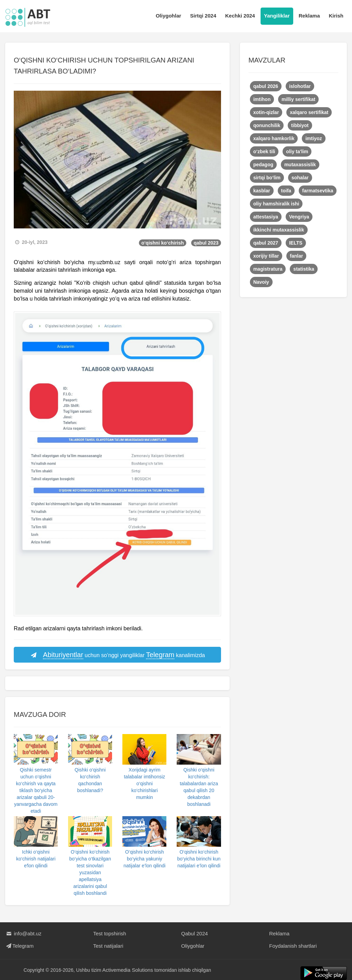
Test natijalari (108, 946)
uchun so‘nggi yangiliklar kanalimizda (117, 655)
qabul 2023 (206, 243)
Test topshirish (110, 933)
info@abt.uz (23, 933)
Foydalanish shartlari (293, 946)
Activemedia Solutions (128, 970)
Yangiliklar (277, 16)
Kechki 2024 (240, 16)
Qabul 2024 (195, 933)
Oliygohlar (168, 16)
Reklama (309, 16)
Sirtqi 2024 (203, 16)
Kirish (336, 16)
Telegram (19, 946)
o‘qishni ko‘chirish (163, 243)
